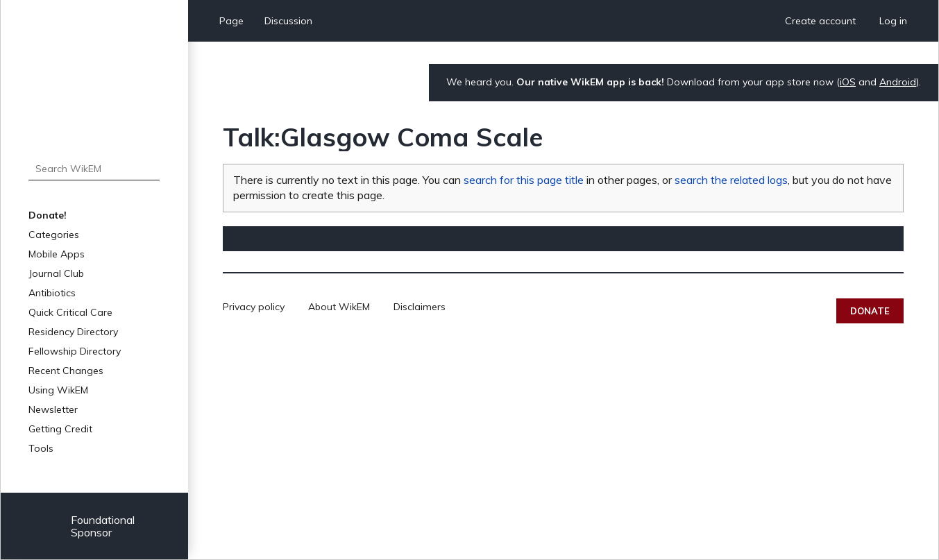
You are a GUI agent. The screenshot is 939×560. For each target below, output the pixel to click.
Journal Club (56, 273)
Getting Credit (60, 429)
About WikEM (339, 307)
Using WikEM (58, 390)
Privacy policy (254, 307)
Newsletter (53, 409)
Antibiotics (52, 293)
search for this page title (524, 180)
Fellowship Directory (75, 351)
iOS (848, 82)
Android (898, 82)
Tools (41, 448)
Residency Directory (73, 332)
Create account (820, 21)
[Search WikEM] (94, 169)
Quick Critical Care (70, 312)
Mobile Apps (57, 254)
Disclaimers (420, 307)
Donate (870, 311)
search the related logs (731, 180)
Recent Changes (66, 371)
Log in (893, 21)
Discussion (288, 21)
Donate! (48, 215)
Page (231, 21)
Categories (54, 235)
